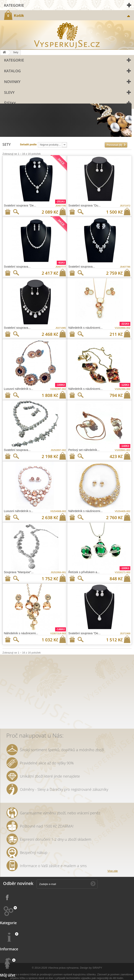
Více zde (113, 871)
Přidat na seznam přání (8, 212)
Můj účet (8, 975)
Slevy (9, 92)
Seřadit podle (28, 144)
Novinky (12, 82)
